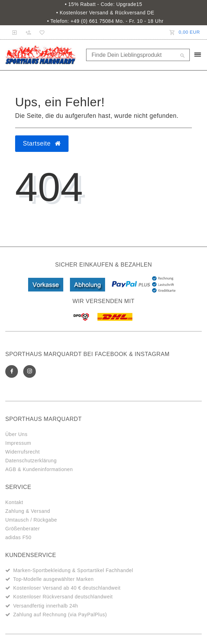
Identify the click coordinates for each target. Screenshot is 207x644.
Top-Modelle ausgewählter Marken (53, 579)
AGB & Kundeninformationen (39, 469)
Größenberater (22, 529)
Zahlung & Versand (28, 511)
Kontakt (14, 502)
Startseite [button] (42, 143)
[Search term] (138, 55)
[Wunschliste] (40, 32)
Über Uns (16, 434)
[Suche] (183, 56)
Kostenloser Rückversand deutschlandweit (63, 597)
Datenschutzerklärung (31, 461)
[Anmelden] (15, 32)
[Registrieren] (28, 32)
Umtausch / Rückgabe (31, 520)
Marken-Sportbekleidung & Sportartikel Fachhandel (73, 570)
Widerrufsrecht (22, 452)
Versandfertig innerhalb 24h (46, 606)
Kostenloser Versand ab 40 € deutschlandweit (67, 588)
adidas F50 (18, 537)
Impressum (18, 443)
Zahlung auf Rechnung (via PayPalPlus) (60, 615)
